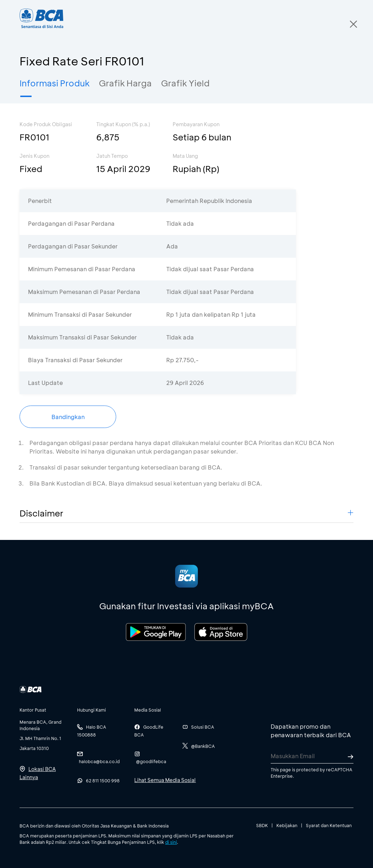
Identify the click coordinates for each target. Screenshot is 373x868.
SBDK (262, 825)
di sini (171, 842)
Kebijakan (287, 825)
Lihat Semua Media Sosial (165, 780)
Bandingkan (68, 417)
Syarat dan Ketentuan (329, 825)
